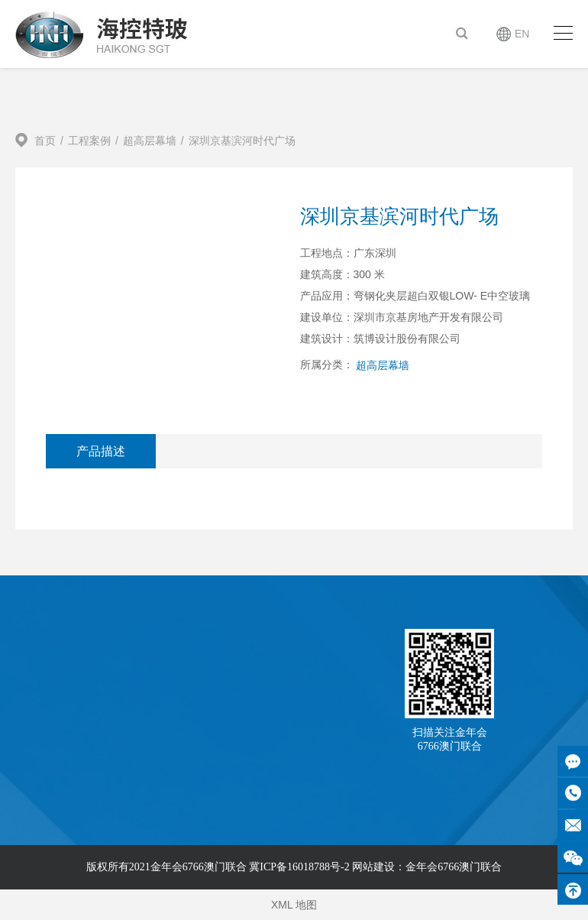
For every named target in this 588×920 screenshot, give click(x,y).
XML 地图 (294, 905)
